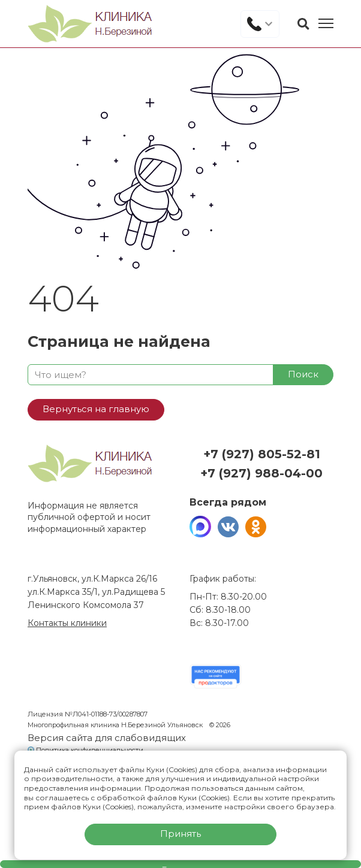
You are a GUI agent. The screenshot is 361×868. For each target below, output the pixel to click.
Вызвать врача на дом (181, 866)
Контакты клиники (67, 623)
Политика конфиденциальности (90, 750)
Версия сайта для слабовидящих (107, 738)
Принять (180, 834)
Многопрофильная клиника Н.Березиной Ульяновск (116, 725)
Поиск (303, 374)
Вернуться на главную (96, 409)
